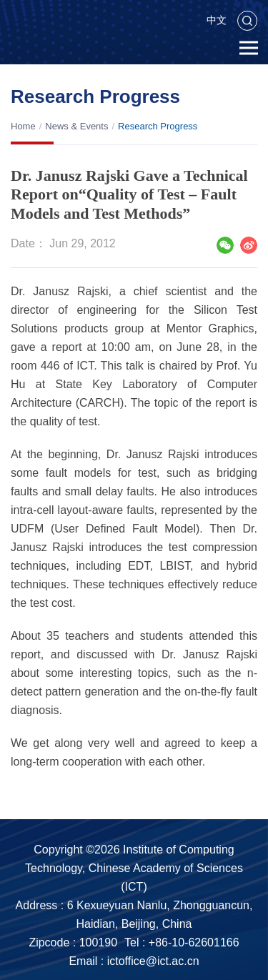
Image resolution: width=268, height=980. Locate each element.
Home (23, 126)
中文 (217, 20)
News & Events (76, 126)
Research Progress (158, 126)
